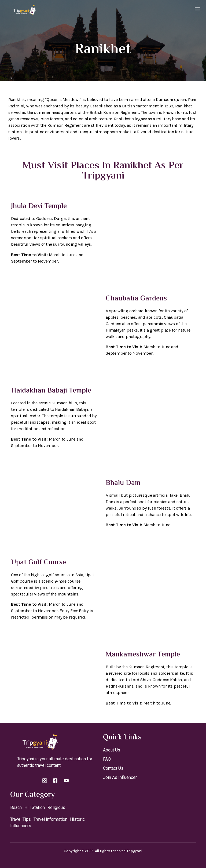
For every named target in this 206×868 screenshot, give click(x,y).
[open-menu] (197, 10)
